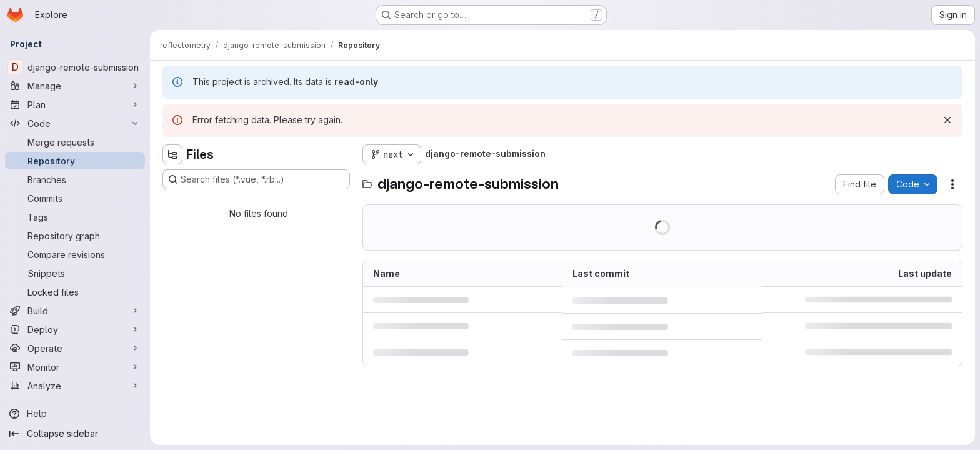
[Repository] (75, 161)
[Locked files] (75, 292)
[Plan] (75, 104)
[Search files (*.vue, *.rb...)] (256, 179)
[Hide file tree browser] (172, 154)
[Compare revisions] (75, 254)
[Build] (75, 311)
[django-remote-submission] (75, 67)
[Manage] (75, 86)
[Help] (75, 414)
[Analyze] (75, 386)
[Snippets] (75, 273)
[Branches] (75, 179)
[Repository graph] (75, 236)
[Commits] (75, 198)
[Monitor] (75, 367)
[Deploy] (75, 329)
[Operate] (75, 348)
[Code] (75, 123)
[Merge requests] (75, 142)
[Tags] (75, 217)
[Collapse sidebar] (75, 434)
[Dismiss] (947, 120)
